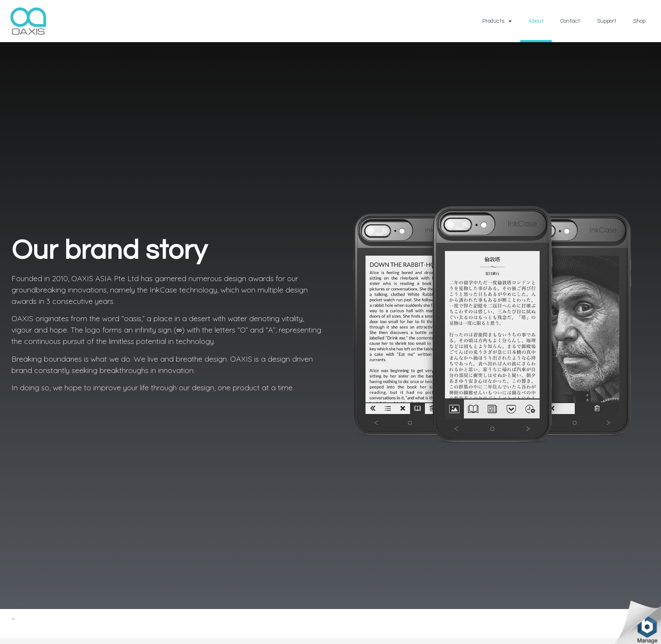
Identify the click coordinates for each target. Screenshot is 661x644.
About (536, 21)
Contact (570, 21)
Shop (639, 21)
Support (607, 21)
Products (497, 21)
